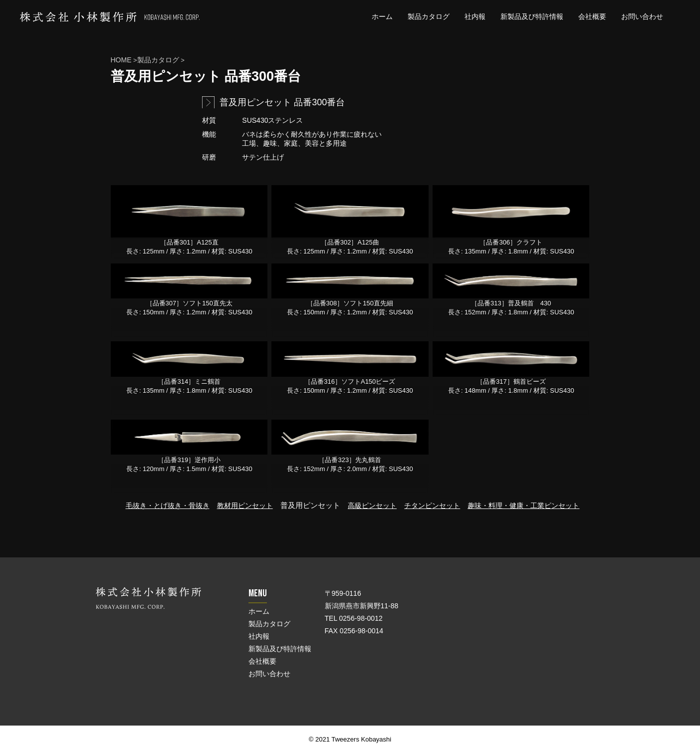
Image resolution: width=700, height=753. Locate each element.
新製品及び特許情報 (532, 16)
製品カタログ (429, 16)
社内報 (475, 16)
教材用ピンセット (245, 505)
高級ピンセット (372, 505)
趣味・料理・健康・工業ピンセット (523, 505)
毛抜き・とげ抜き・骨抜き (168, 505)
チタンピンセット (432, 505)
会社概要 (592, 16)
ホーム (382, 16)
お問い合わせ (642, 16)
